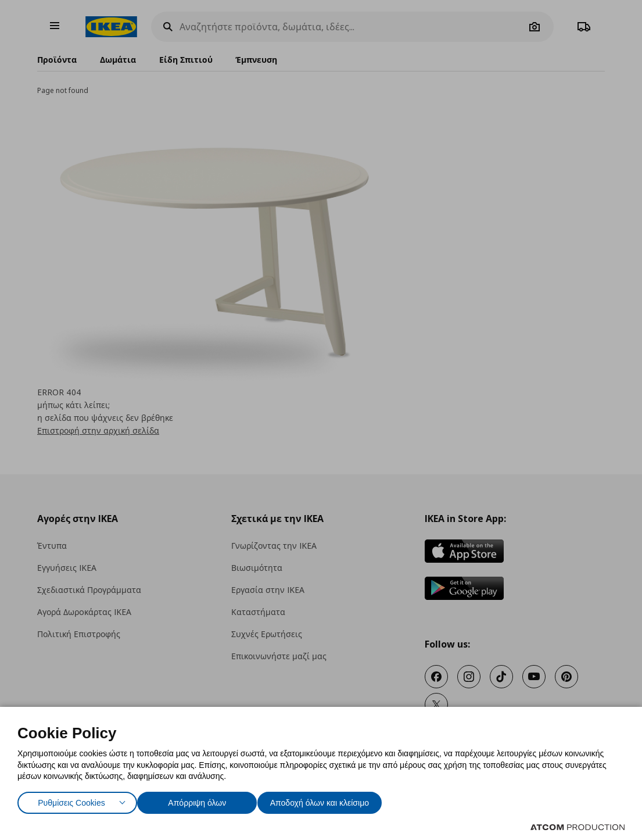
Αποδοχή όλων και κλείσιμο (338, 800)
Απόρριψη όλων (203, 800)
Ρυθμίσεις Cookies (71, 800)
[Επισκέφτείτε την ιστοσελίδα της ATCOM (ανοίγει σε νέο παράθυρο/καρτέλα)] (578, 827)
